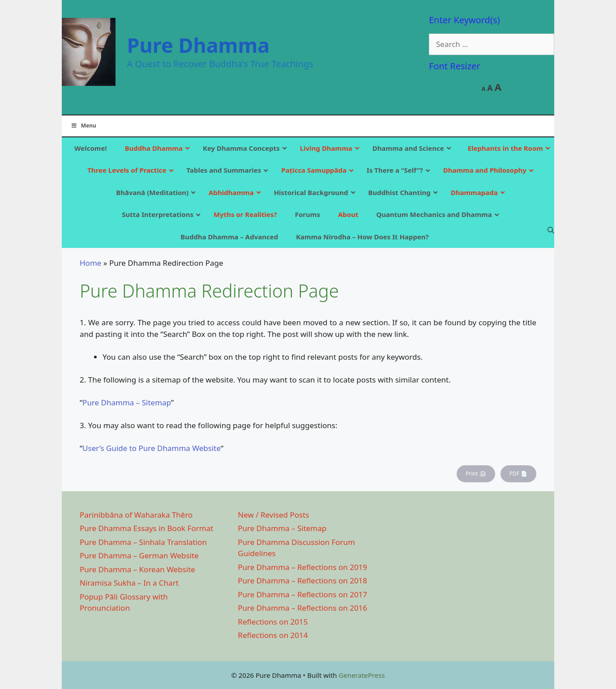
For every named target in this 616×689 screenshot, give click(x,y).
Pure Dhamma (199, 45)
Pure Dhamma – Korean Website (137, 569)
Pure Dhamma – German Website (139, 555)
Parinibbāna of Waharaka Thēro (136, 515)
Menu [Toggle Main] (83, 125)
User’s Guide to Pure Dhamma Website (152, 448)
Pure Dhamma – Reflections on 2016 (302, 608)
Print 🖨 (476, 474)
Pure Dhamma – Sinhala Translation (143, 542)
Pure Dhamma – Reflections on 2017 (302, 594)
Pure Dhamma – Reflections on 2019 (302, 567)
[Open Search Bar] (551, 230)
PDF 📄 (518, 474)
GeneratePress (361, 675)
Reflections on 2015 (273, 622)
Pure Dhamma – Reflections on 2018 (302, 581)
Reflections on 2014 (273, 635)
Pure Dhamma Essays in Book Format (146, 528)
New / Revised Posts (273, 515)
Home (90, 263)
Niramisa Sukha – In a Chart (129, 583)
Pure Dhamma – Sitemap (127, 402)
